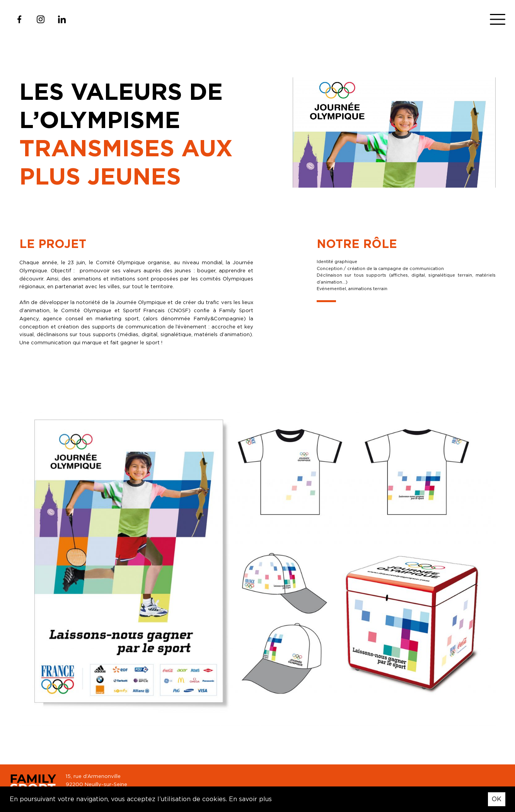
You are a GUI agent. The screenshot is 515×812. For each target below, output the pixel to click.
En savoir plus (250, 799)
